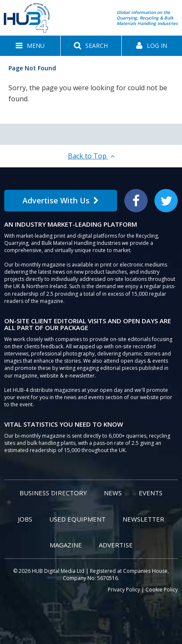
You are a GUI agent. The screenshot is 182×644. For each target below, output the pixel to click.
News (113, 493)
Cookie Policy (162, 590)
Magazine (66, 545)
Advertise (116, 545)
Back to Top (91, 156)
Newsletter (143, 519)
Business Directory (53, 493)
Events (151, 493)
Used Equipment (77, 519)
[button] (30, 46)
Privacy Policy (124, 590)
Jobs (25, 519)
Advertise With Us (61, 200)
